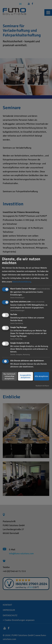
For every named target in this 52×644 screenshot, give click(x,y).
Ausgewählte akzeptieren (26, 376)
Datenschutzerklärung (22, 282)
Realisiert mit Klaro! (42, 386)
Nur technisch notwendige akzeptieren (9, 376)
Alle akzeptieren (42, 376)
